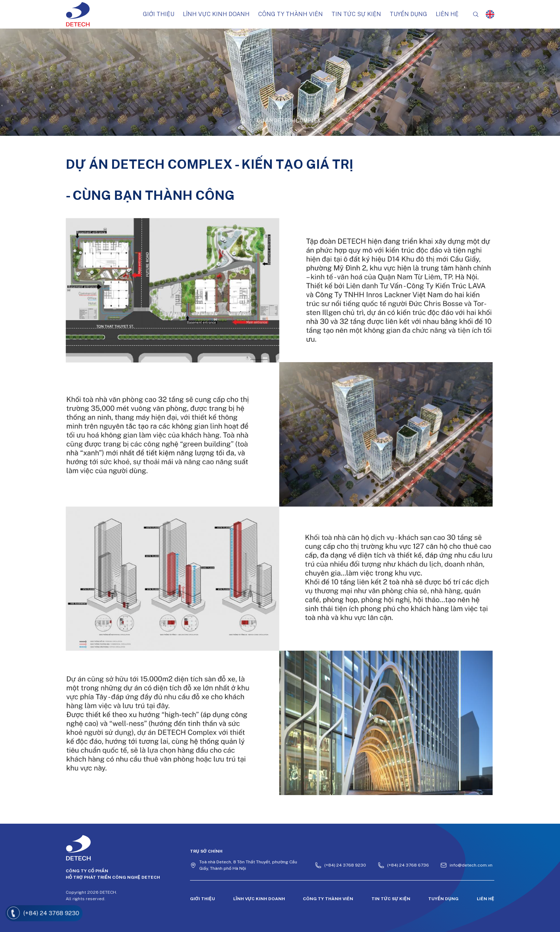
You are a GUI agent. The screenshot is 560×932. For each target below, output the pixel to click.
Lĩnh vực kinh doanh (216, 14)
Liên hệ (447, 14)
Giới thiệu (159, 14)
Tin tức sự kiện (356, 14)
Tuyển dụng (408, 14)
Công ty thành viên (291, 14)
